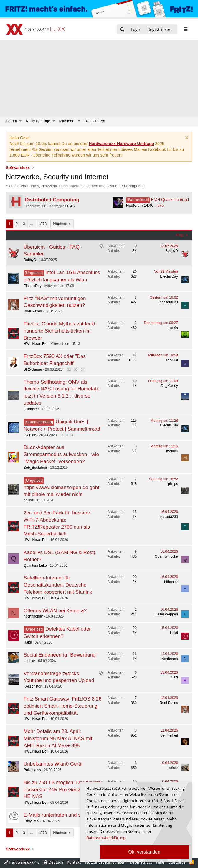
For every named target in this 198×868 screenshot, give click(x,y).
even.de (30, 435)
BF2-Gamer (33, 369)
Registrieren (95, 121)
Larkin (173, 328)
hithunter (171, 582)
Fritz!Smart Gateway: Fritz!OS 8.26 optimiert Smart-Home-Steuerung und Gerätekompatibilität (63, 706)
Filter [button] (180, 235)
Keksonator (33, 686)
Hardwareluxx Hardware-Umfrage (121, 144)
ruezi (174, 677)
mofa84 (172, 451)
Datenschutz (141, 862)
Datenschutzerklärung (106, 838)
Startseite (177, 862)
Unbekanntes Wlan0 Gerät (53, 764)
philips (29, 500)
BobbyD (30, 260)
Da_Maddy (169, 386)
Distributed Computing (52, 200)
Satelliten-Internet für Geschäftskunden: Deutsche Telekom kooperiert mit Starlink (58, 585)
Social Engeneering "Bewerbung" (60, 655)
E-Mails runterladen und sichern (59, 815)
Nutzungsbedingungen (105, 862)
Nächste (60, 224)
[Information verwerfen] (186, 138)
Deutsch (53, 862)
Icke (160, 205)
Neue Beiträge (38, 121)
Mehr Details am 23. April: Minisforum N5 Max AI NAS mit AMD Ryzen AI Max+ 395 (58, 738)
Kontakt (74, 862)
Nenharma (170, 659)
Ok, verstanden (145, 852)
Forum (11, 121)
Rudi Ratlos (33, 311)
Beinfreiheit (169, 735)
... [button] (32, 224)
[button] (20, 121)
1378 (43, 224)
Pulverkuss (32, 770)
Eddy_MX (31, 821)
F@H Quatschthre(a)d (157, 200)
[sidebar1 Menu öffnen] (185, 29)
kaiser (173, 768)
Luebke (29, 661)
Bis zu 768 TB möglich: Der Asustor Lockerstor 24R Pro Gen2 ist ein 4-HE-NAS (63, 790)
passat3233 (169, 302)
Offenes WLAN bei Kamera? (55, 611)
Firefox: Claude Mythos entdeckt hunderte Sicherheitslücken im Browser (60, 331)
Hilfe (160, 862)
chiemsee (31, 409)
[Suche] (122, 30)
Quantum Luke (35, 566)
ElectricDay (33, 286)
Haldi (28, 642)
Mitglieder (67, 121)
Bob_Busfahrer (35, 468)
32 (69, 369)
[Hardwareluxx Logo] (36, 30)
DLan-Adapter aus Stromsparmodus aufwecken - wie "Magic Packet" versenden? (61, 454)
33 (76, 369)
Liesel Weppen (166, 614)
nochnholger (33, 616)
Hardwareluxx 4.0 (22, 862)
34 (83, 369)
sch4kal (172, 360)
